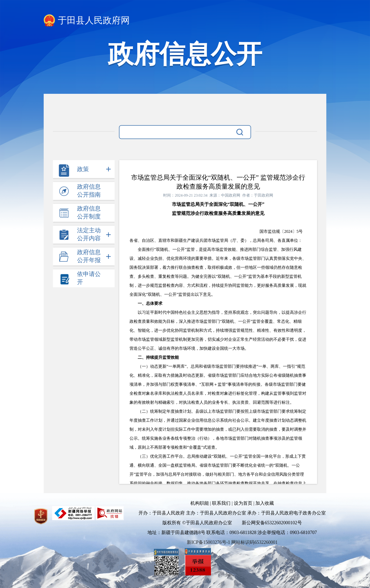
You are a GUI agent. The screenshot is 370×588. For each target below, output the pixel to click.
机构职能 (200, 503)
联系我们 (221, 503)
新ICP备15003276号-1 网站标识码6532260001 (232, 542)
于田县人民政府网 (94, 20)
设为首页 (243, 503)
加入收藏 (265, 503)
